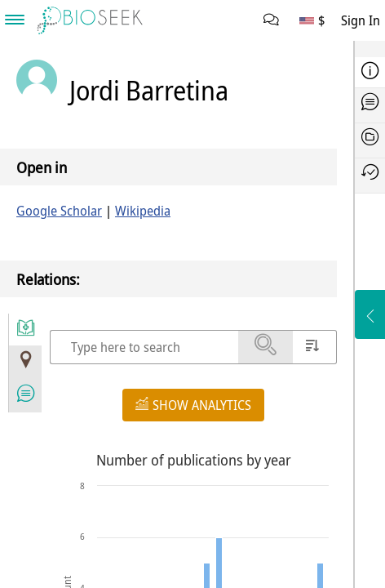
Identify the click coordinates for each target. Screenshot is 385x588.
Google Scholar (59, 211)
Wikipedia (143, 211)
